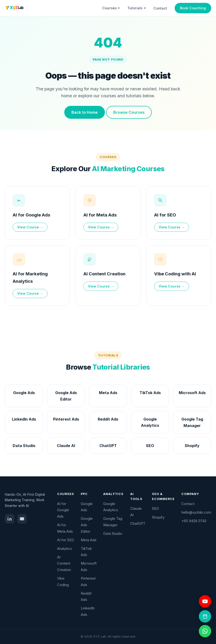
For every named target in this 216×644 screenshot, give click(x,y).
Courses (111, 8)
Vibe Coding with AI (175, 275)
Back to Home (85, 112)
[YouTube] (22, 519)
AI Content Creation (104, 275)
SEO (155, 509)
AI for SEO (165, 216)
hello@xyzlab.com (196, 512)
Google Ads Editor (87, 525)
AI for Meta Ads (100, 216)
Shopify (158, 517)
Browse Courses (129, 112)
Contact (160, 8)
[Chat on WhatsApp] (205, 631)
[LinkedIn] (10, 519)
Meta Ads (89, 540)
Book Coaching (193, 8)
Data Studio (113, 534)
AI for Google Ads (31, 216)
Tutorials (137, 8)
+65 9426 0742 (194, 521)
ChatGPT (138, 524)
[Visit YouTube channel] (205, 601)
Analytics (65, 549)
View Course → (30, 228)
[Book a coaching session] (205, 616)
